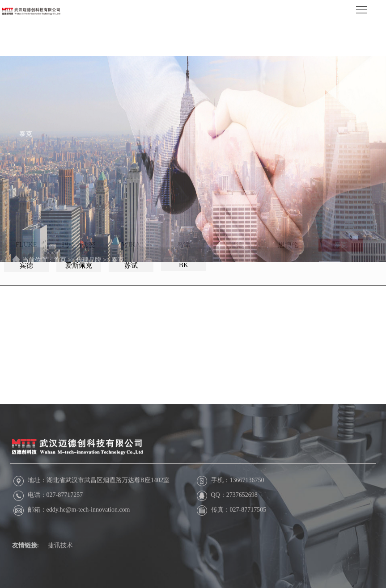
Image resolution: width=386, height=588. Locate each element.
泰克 (118, 270)
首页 (60, 270)
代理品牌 (89, 270)
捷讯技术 (60, 554)
